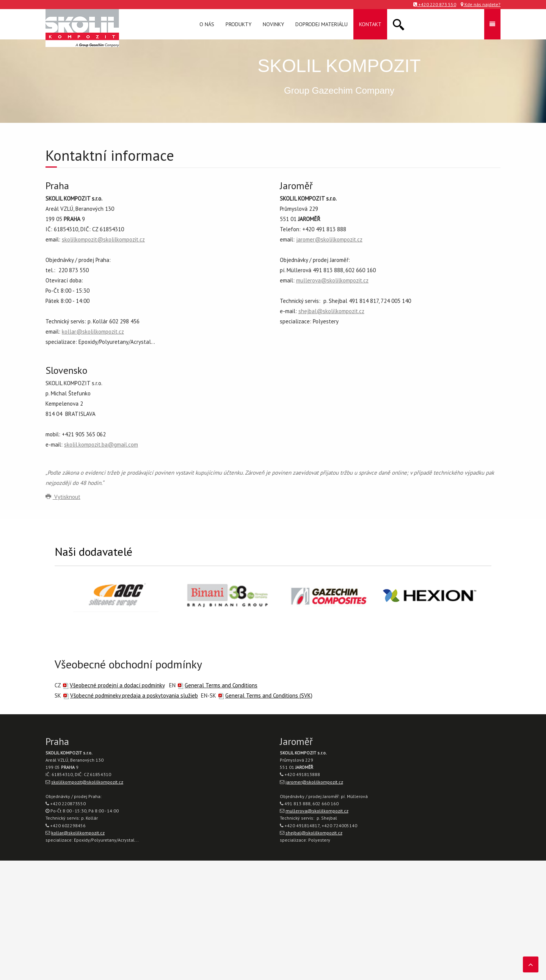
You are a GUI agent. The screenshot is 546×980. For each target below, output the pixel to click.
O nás (207, 24)
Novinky (273, 24)
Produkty (238, 24)
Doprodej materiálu (322, 24)
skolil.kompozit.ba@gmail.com (101, 445)
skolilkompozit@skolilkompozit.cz (103, 239)
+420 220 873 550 (435, 4)
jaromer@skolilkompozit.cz (329, 239)
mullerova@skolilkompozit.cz (332, 280)
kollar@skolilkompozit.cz (93, 332)
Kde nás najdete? (481, 4)
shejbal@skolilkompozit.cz (331, 311)
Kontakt (370, 24)
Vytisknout (63, 497)
